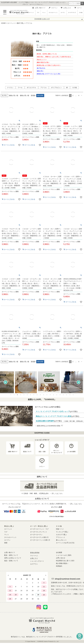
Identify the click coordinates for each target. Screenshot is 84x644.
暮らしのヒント (61, 540)
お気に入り (66, 8)
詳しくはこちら (57, 493)
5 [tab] (24, 395)
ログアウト (34, 564)
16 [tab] (60, 395)
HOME (3, 23)
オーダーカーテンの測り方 (39, 537)
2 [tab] (14, 395)
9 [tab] (37, 395)
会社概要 (59, 552)
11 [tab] (44, 395)
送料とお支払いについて (13, 558)
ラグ (38, 12)
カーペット (31, 12)
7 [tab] (31, 395)
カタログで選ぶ (61, 535)
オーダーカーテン (36, 535)
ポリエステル (31, 88)
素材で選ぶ (21, 23)
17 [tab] (63, 395)
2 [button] (73, 95)
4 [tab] (21, 395)
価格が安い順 (14, 95)
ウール (20, 88)
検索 (82, 3)
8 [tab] (34, 395)
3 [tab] (17, 395)
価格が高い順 (24, 95)
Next (79, 382)
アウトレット (61, 537)
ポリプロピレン (56, 88)
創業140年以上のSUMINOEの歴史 (50, 426)
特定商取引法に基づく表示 (65, 561)
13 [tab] (50, 395)
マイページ (34, 556)
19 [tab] (70, 395)
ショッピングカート (37, 561)
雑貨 (6, 543)
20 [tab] (73, 395)
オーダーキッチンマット (39, 532)
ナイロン (10, 88)
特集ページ (60, 529)
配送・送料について (11, 555)
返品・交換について (11, 561)
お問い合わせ (61, 558)
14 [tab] (53, 395)
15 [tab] (57, 395)
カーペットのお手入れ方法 (65, 543)
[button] (82, 96)
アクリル (44, 88)
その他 (81, 12)
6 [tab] (27, 395)
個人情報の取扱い (62, 563)
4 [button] (79, 95)
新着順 (33, 95)
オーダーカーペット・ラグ (39, 529)
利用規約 (59, 566)
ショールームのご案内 (64, 555)
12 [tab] (47, 395)
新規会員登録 (35, 553)
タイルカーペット (53, 12)
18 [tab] (67, 395)
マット (44, 12)
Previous (5, 382)
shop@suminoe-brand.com (68, 579)
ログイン (53, 8)
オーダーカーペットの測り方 (40, 540)
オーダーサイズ (72, 12)
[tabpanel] (42, 382)
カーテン (63, 12)
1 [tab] (11, 395)
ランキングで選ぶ (62, 532)
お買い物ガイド (39, 8)
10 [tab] (40, 395)
